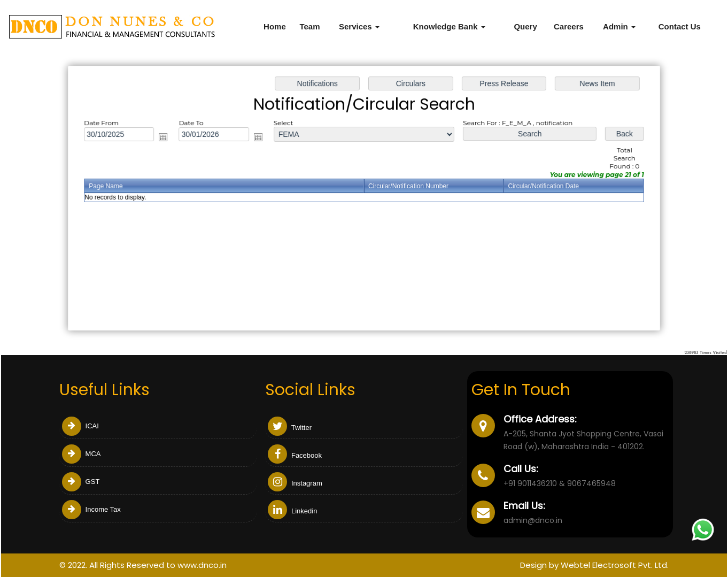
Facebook (295, 455)
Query (525, 26)
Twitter (290, 428)
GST (81, 482)
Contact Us (680, 26)
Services (359, 26)
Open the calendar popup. (167, 139)
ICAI (80, 426)
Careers (569, 26)
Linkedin (292, 511)
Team (309, 26)
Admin (619, 26)
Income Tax (91, 509)
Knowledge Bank (449, 26)
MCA (82, 454)
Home (275, 26)
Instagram (295, 483)
